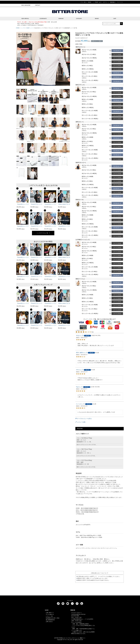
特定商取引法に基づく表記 (53, 618)
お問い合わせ (49, 622)
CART (115, 19)
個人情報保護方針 (50, 620)
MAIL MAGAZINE (26, 5)
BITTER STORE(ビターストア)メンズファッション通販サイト (70, 638)
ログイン (105, 2)
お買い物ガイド (50, 613)
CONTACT (38, 5)
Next (68, 59)
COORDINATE (43, 19)
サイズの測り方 (50, 614)
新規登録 (112, 2)
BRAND (97, 19)
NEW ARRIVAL (25, 19)
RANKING (61, 19)
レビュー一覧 (49, 616)
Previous (18, 59)
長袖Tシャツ (30, 28)
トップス (23, 28)
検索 (121, 24)
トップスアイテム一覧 (42, 233)
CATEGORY (79, 19)
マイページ (120, 2)
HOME (18, 28)
